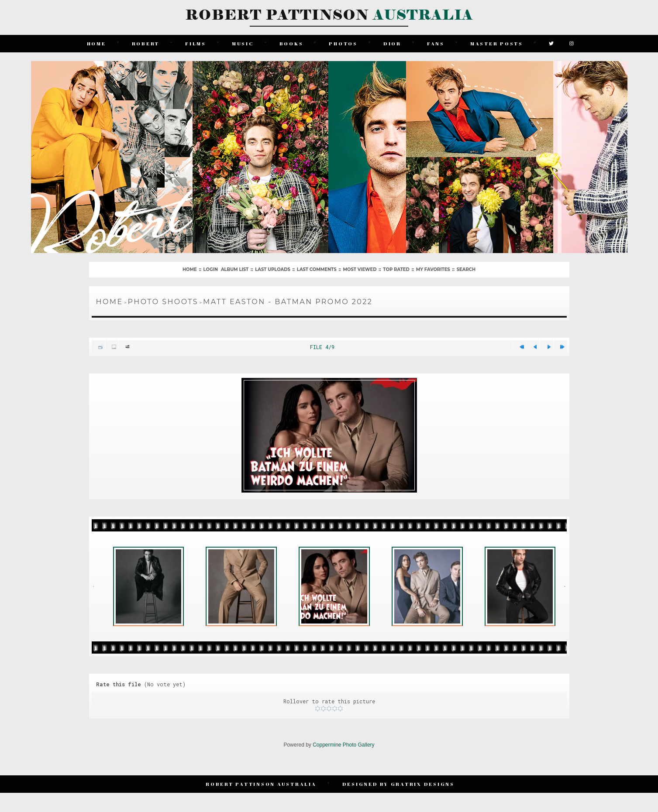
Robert (146, 43)
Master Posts (497, 43)
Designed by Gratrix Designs (398, 784)
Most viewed (360, 269)
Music (243, 43)
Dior (392, 43)
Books (291, 43)
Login (211, 269)
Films (196, 43)
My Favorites (433, 269)
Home (96, 43)
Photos (343, 43)
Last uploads (273, 269)
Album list (235, 269)
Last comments (317, 269)
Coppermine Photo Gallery (343, 745)
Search (466, 269)
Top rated (396, 269)
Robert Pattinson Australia (261, 784)
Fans (436, 43)
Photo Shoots (163, 302)
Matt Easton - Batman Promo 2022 (288, 302)
